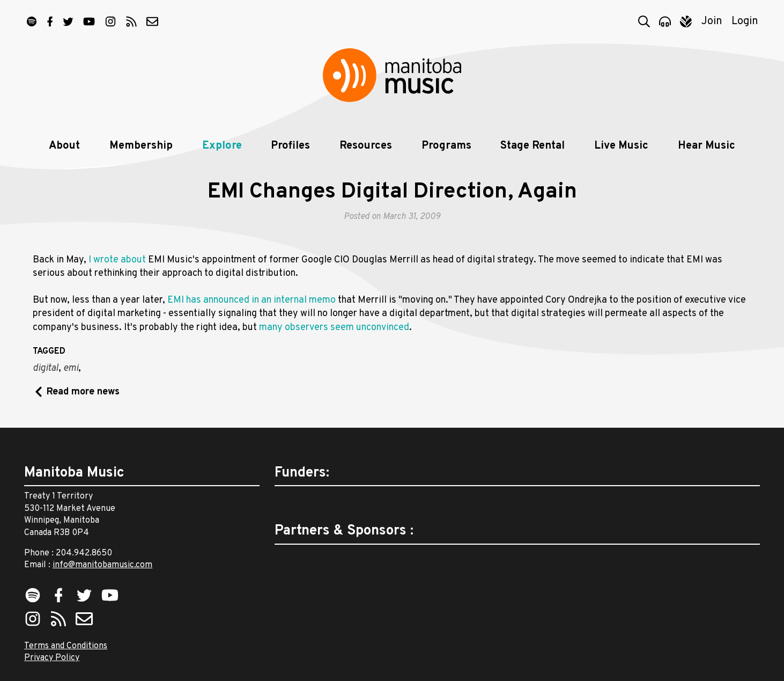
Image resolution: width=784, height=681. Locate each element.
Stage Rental (532, 146)
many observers (294, 328)
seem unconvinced (370, 328)
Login (745, 21)
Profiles (290, 146)
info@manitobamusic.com (102, 565)
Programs (446, 146)
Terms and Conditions (66, 646)
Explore (222, 146)
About (64, 146)
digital (46, 368)
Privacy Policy (52, 658)
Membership (141, 146)
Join (712, 21)
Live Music (621, 146)
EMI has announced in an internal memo (252, 300)
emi (71, 368)
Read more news (83, 392)
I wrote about (117, 260)
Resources (366, 146)
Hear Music (707, 146)
